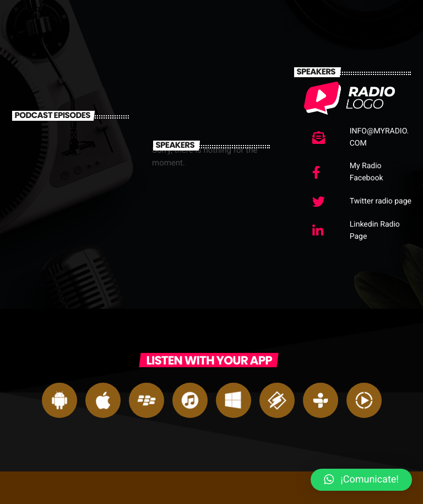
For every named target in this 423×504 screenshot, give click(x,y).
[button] (361, 480)
